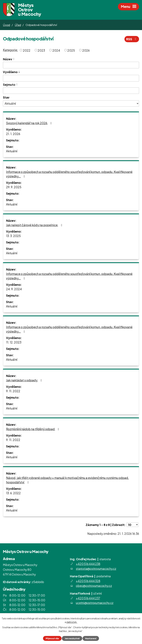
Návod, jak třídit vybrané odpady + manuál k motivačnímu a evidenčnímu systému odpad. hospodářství (67, 480)
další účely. (72, 622)
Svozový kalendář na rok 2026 (30, 123)
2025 (71, 50)
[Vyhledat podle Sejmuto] (71, 91)
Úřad (18, 25)
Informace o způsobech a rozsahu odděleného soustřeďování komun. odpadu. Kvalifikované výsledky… (69, 174)
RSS (132, 39)
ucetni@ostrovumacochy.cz (95, 603)
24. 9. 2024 (14, 289)
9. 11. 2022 (13, 391)
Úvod (6, 25)
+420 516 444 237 (88, 598)
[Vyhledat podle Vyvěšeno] (71, 78)
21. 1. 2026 (13, 134)
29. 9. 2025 (14, 187)
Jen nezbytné (72, 638)
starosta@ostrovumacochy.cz (96, 569)
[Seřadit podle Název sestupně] (14, 60)
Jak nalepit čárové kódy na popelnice (35, 225)
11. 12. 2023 (14, 342)
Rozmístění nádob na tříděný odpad (33, 429)
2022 (27, 50)
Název (8, 59)
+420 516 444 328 (88, 581)
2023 (41, 50)
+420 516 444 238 (88, 564)
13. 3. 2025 (13, 236)
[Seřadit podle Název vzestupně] (14, 58)
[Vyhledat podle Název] (71, 65)
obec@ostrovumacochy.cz (94, 586)
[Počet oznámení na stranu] (132, 525)
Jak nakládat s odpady (25, 380)
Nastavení (91, 638)
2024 (56, 50)
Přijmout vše (52, 638)
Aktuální (12, 151)
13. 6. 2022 (13, 493)
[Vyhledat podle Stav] (71, 103)
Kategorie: (10, 50)
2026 (86, 50)
